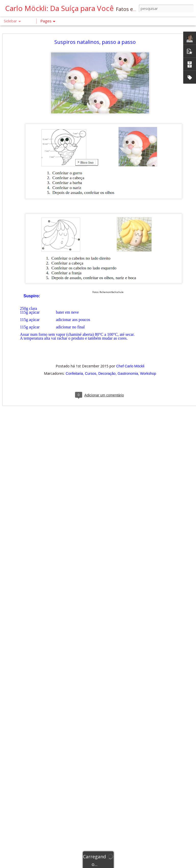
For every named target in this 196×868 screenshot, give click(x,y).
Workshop (148, 360)
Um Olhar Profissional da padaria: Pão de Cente (47, 811)
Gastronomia (128, 360)
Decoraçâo (107, 360)
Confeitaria (74, 360)
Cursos (91, 360)
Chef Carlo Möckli (130, 353)
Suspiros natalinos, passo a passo (95, 29)
